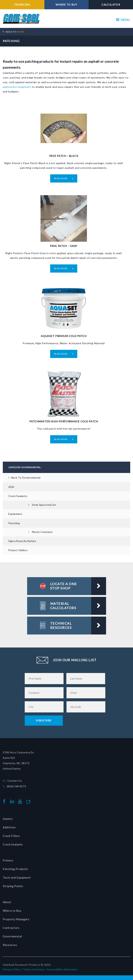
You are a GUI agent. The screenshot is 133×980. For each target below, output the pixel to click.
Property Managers (16, 919)
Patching (14, 523)
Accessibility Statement (62, 969)
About (7, 902)
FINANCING (22, 5)
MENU (123, 20)
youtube (21, 801)
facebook (5, 801)
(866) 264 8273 (17, 786)
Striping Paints (13, 886)
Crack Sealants (18, 496)
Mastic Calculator (43, 532)
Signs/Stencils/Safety (22, 541)
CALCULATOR (111, 5)
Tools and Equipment (17, 877)
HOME (15, 32)
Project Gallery (18, 550)
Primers (8, 860)
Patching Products (15, 869)
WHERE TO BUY (67, 5)
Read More (64, 178)
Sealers (8, 818)
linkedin (13, 801)
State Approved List (44, 505)
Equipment (15, 514)
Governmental (12, 936)
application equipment (17, 87)
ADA (11, 487)
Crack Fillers (11, 836)
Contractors (11, 928)
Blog (34, 801)
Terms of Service (34, 969)
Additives (9, 827)
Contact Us (15, 780)
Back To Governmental (26, 478)
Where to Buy (12, 910)
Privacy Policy (12, 969)
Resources (10, 945)
